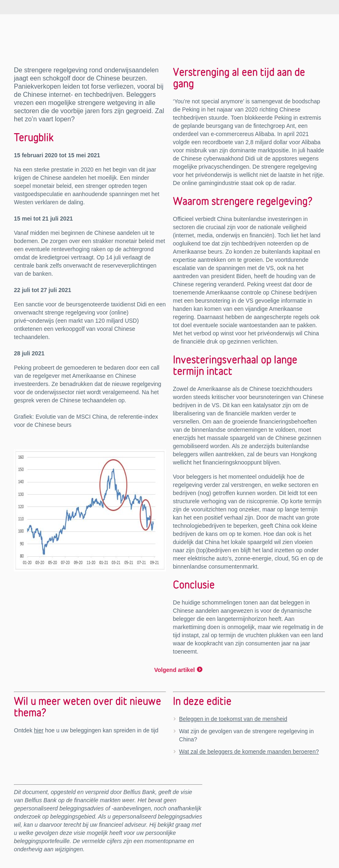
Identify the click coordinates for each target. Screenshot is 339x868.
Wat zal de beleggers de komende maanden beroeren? (249, 752)
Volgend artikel (174, 670)
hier (39, 730)
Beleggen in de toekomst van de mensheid (233, 719)
